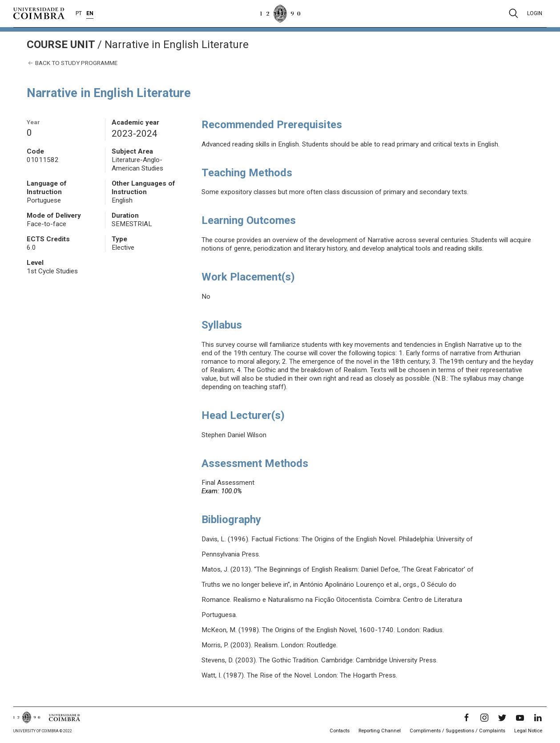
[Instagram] (484, 718)
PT (79, 13)
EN (90, 13)
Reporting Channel (380, 731)
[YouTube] (520, 718)
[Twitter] (502, 718)
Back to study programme (72, 63)
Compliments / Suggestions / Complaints (457, 731)
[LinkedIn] (538, 718)
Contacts (340, 731)
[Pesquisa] (514, 13)
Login (535, 13)
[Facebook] (467, 718)
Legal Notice (528, 731)
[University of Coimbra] (39, 13)
